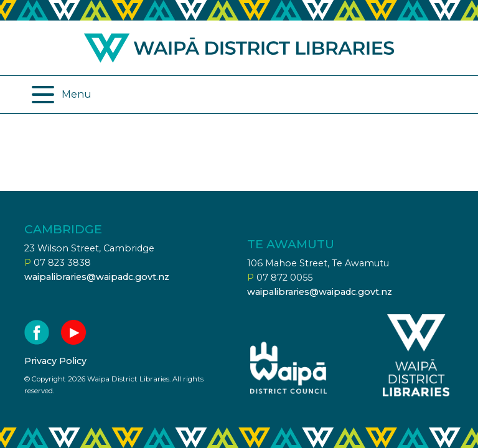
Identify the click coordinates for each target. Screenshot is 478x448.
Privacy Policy (55, 361)
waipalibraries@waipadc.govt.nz (97, 277)
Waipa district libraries (239, 48)
